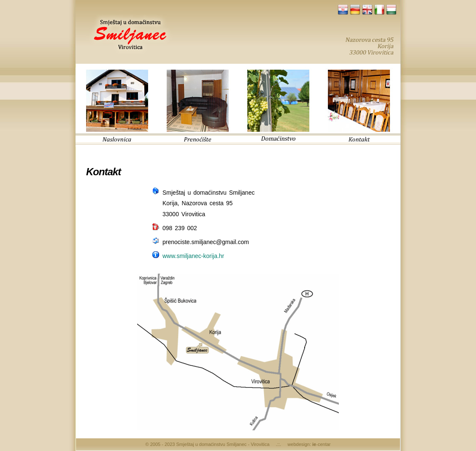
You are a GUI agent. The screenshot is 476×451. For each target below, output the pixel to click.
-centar (321, 444)
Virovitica (260, 444)
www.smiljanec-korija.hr (193, 256)
